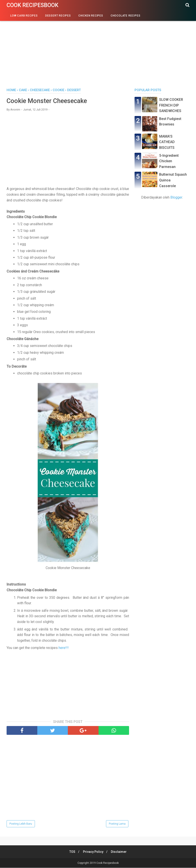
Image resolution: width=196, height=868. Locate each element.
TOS (72, 852)
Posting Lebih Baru (21, 824)
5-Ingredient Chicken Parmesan (169, 161)
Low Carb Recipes (24, 16)
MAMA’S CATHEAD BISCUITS (167, 142)
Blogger (176, 197)
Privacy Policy (93, 852)
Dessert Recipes (58, 16)
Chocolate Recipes (126, 16)
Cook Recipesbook (32, 5)
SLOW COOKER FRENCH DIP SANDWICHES (171, 105)
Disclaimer (120, 852)
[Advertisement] (98, 50)
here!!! (64, 648)
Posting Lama (117, 824)
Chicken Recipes (91, 16)
